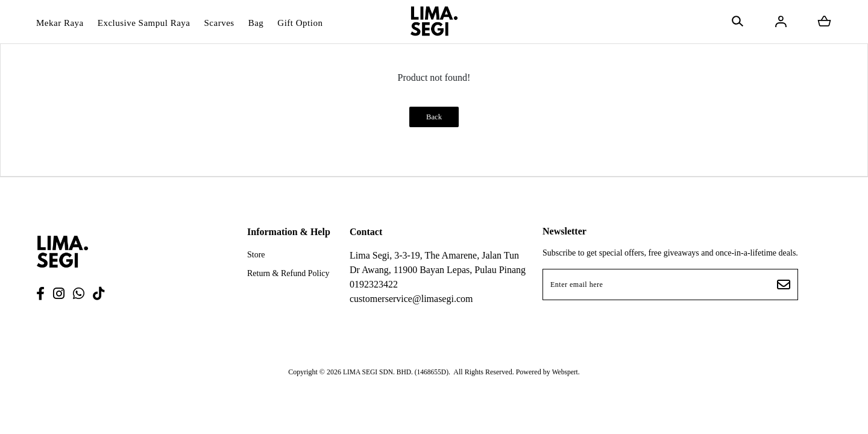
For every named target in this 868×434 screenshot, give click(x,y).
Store (256, 255)
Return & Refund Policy (288, 274)
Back (434, 117)
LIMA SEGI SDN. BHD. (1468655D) (395, 368)
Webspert (567, 368)
